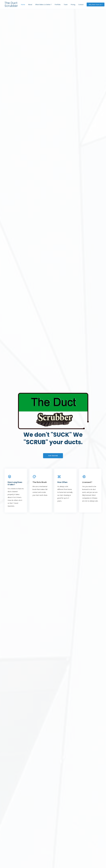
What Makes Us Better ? (43, 5)
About (30, 5)
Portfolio (58, 5)
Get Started (53, 456)
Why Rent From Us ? (96, 5)
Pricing (73, 5)
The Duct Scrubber (11, 4)
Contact (81, 5)
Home (23, 5)
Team (66, 5)
